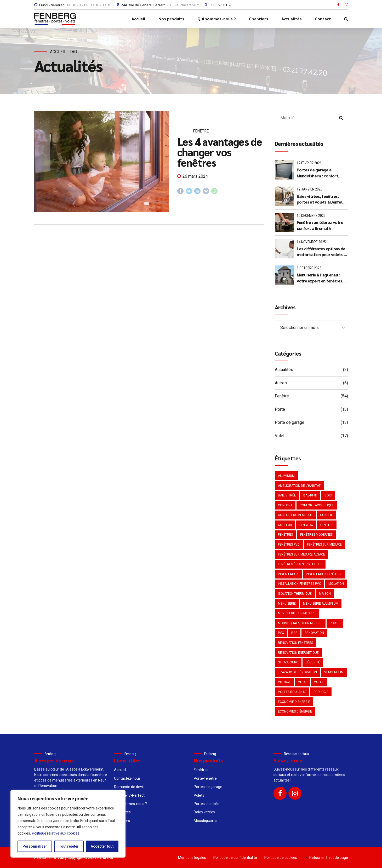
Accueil (138, 19)
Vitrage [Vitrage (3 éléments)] (284, 682)
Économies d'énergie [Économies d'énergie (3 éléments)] (295, 711)
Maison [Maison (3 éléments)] (325, 594)
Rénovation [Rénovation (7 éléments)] (314, 633)
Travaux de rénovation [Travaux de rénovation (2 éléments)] (297, 672)
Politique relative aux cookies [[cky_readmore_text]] (56, 833)
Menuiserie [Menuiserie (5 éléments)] (287, 604)
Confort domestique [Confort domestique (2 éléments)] (295, 515)
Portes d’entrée (207, 804)
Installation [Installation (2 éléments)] (288, 574)
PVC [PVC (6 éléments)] (281, 633)
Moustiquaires (206, 821)
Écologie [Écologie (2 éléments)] (321, 692)
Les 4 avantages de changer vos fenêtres (220, 152)
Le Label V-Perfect (129, 795)
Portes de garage (208, 787)
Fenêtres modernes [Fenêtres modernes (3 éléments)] (316, 535)
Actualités (292, 19)
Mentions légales (192, 858)
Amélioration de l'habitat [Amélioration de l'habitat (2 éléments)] (299, 486)
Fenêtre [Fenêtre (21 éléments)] (327, 525)
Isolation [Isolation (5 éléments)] (336, 584)
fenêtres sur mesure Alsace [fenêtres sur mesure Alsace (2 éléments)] (301, 554)
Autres (281, 383)
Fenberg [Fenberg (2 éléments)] (306, 525)
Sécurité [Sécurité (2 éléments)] (313, 662)
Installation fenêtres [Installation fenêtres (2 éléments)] (324, 574)
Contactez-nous (127, 778)
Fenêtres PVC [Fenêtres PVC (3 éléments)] (289, 545)
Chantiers (259, 19)
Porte (280, 409)
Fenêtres (201, 770)
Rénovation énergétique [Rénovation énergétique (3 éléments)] (298, 653)
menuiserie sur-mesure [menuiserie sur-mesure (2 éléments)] (297, 613)
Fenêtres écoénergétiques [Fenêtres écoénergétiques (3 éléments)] (300, 564)
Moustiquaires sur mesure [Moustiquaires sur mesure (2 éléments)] (300, 623)
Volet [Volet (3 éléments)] (319, 682)
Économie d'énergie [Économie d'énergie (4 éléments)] (294, 702)
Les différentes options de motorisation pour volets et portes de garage (322, 252)
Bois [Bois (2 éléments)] (328, 495)
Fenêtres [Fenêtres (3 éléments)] (285, 535)
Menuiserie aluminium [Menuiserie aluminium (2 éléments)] (321, 604)
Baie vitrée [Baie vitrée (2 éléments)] (287, 495)
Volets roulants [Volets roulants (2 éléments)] (292, 692)
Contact (323, 19)
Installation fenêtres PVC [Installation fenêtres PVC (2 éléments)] (300, 584)
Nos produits (171, 19)
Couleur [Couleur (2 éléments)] (285, 525)
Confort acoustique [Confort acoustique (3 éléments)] (317, 505)
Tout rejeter (69, 846)
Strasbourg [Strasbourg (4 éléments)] (288, 662)
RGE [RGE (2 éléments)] (294, 633)
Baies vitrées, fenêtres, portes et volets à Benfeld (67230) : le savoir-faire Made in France (321, 199)
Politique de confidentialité (235, 858)
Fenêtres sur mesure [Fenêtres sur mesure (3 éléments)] (324, 545)
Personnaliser (35, 846)
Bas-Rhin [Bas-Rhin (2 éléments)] (310, 495)
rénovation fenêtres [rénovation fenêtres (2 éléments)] (295, 643)
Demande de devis (129, 787)
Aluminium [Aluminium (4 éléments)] (286, 476)
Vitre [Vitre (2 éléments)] (302, 682)
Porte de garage (290, 422)
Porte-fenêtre (205, 778)
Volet (280, 436)
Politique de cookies (281, 858)
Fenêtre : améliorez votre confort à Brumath (320, 225)
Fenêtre (201, 131)
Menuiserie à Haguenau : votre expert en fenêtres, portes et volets (320, 278)
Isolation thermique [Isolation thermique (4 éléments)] (295, 594)
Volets (199, 795)
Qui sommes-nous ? (217, 19)
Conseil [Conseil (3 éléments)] (326, 515)
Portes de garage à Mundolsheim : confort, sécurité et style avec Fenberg (318, 173)
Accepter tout (102, 846)
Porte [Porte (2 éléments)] (335, 623)
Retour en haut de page (329, 858)
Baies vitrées (204, 812)
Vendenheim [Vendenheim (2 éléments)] (334, 672)
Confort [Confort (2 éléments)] (285, 505)
